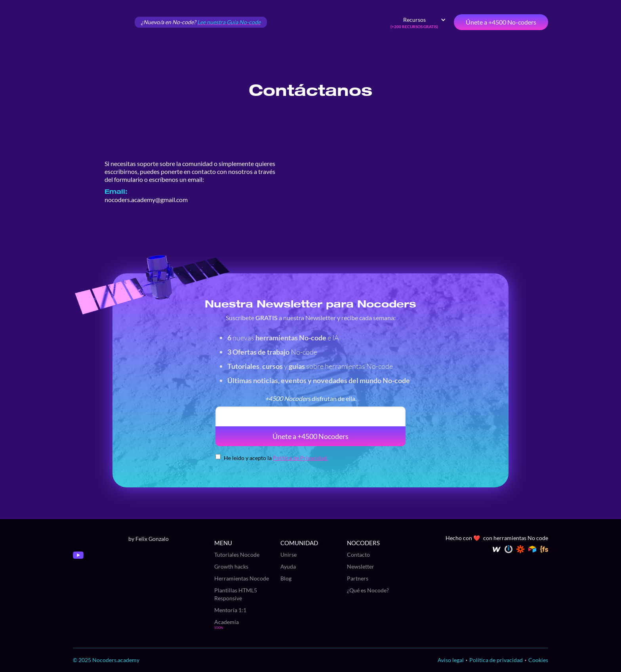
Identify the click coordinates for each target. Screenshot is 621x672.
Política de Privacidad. (300, 458)
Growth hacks (231, 566)
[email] (310, 416)
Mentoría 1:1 (230, 610)
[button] (418, 22)
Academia (227, 622)
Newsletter (361, 566)
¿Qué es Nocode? (368, 590)
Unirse (289, 555)
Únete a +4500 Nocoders (310, 436)
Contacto (358, 555)
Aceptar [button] (528, 641)
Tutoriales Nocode (237, 555)
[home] (101, 22)
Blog (286, 578)
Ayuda (288, 566)
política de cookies (546, 589)
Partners (358, 578)
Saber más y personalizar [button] (528, 659)
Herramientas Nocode (242, 578)
